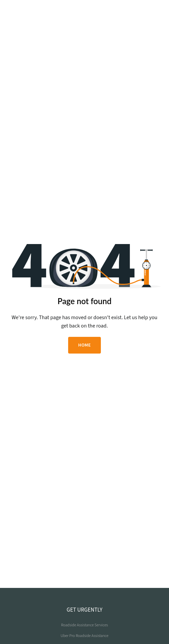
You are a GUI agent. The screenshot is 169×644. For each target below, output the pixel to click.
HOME (84, 345)
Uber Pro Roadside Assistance (84, 636)
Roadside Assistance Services (84, 625)
